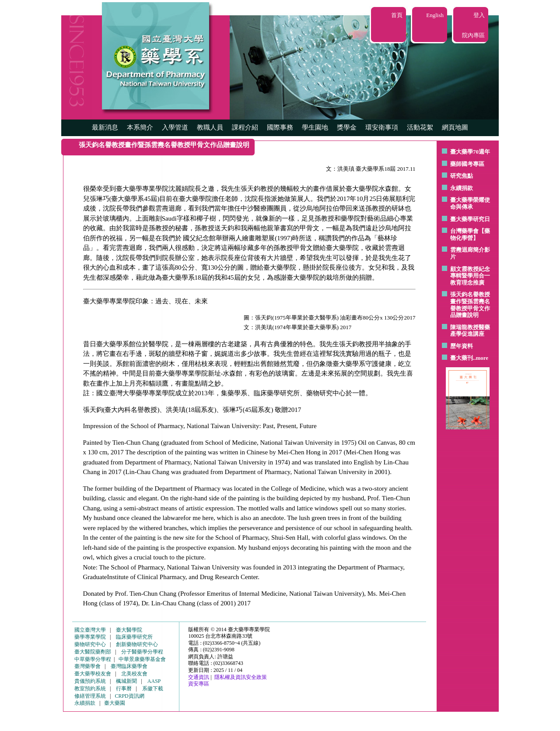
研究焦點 (462, 176)
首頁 (397, 15)
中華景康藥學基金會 (142, 659)
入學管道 (175, 127)
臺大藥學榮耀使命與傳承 (470, 203)
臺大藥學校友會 (93, 674)
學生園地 (315, 127)
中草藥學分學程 (93, 659)
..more (481, 358)
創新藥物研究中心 (137, 644)
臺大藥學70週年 (470, 152)
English (435, 15)
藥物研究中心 (90, 644)
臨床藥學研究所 (134, 637)
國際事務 (280, 127)
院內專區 (473, 35)
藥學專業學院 (90, 637)
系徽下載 (153, 689)
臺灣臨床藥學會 (129, 666)
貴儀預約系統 (90, 681)
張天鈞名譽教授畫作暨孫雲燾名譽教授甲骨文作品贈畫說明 (470, 305)
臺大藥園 (115, 703)
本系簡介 (140, 127)
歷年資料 (462, 346)
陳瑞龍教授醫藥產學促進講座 (470, 331)
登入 (479, 15)
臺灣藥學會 (87, 666)
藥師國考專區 (467, 164)
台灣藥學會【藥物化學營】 (470, 234)
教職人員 (210, 127)
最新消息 (105, 127)
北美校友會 (134, 674)
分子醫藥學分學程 (142, 652)
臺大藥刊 (462, 358)
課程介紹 (245, 127)
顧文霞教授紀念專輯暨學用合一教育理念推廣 (470, 276)
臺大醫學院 (129, 630)
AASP (154, 681)
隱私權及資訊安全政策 (241, 677)
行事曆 (124, 689)
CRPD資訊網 (129, 696)
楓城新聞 (126, 681)
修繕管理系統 (90, 696)
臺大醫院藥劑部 (93, 652)
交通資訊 (199, 677)
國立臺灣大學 (90, 630)
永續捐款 (462, 188)
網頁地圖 (455, 127)
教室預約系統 (90, 689)
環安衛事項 (382, 127)
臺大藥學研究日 (470, 219)
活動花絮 (420, 127)
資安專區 (199, 684)
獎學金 (347, 127)
